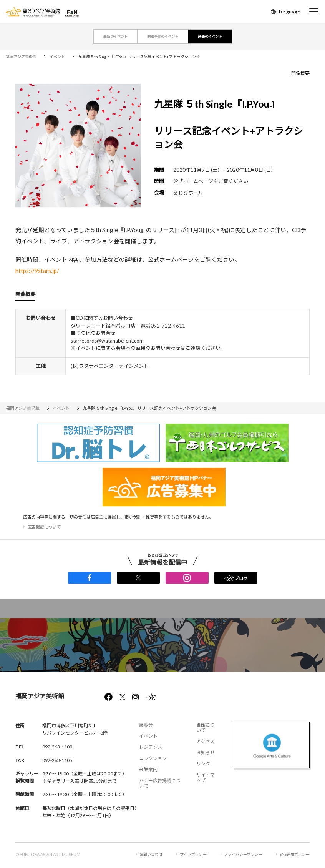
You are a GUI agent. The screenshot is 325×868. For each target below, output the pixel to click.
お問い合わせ (151, 854)
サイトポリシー (193, 854)
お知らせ (206, 752)
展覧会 (146, 725)
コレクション (153, 758)
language (290, 12)
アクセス (205, 741)
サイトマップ (206, 777)
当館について (206, 727)
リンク (203, 764)
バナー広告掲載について (160, 783)
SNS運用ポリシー (295, 854)
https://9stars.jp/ (37, 271)
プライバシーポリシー (243, 854)
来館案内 (148, 769)
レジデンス (151, 747)
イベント (148, 736)
